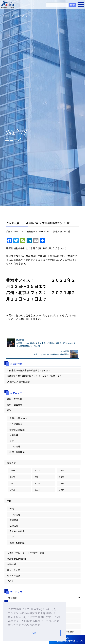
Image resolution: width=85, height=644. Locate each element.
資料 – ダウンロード (17, 399)
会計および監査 (17, 430)
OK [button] (34, 633)
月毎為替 (11, 463)
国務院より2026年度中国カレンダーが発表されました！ (34, 376)
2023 (62, 470)
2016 (13, 490)
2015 (37, 490)
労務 (12, 509)
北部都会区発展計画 (17, 559)
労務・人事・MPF (18, 418)
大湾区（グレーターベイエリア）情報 (25, 553)
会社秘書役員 (16, 424)
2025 (13, 470)
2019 (13, 483)
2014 (62, 490)
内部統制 (11, 564)
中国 (60, 231)
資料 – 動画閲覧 (15, 405)
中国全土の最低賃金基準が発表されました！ (29, 370)
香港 (55, 231)
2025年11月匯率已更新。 (19, 382)
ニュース (19, 16)
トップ (6, 16)
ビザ (12, 441)
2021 (37, 477)
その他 (67, 231)
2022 (13, 477)
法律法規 (14, 435)
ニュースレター (15, 570)
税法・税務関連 (17, 452)
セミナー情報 (14, 575)
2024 (37, 470)
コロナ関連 (15, 446)
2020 (62, 477)
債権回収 (14, 520)
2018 (37, 483)
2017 (62, 483)
